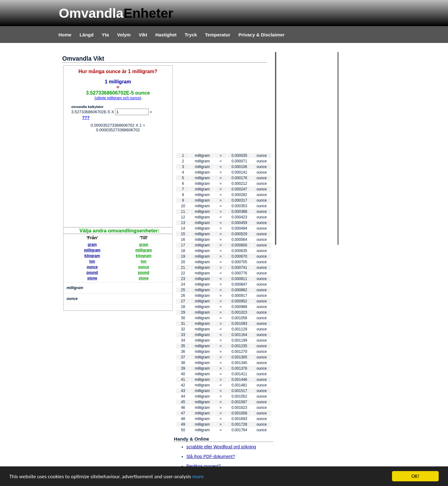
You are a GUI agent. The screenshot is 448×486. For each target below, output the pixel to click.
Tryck (191, 35)
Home (65, 35)
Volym (124, 35)
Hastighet (166, 35)
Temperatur (218, 35)
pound (92, 273)
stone (92, 278)
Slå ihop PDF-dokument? (211, 456)
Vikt (143, 35)
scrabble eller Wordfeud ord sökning (221, 447)
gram (92, 245)
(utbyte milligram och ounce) (118, 98)
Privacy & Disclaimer (261, 35)
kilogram (92, 256)
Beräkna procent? (204, 466)
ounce (92, 267)
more (198, 477)
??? (86, 117)
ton (92, 261)
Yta (105, 35)
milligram (92, 250)
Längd (87, 35)
